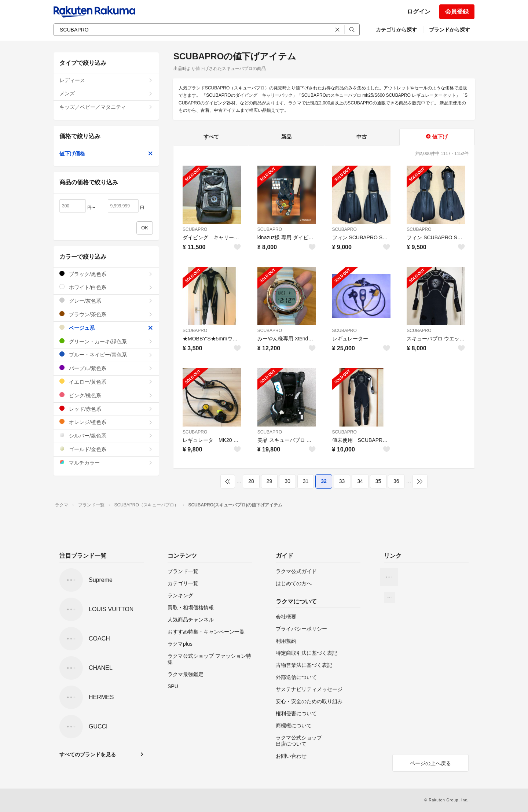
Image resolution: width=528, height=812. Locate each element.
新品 (286, 137)
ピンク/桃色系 (106, 395)
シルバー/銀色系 (106, 435)
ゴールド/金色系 (106, 449)
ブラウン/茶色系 (106, 314)
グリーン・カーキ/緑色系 (106, 341)
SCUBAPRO (195, 229)
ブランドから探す (450, 30)
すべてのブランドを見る (88, 754)
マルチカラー (106, 463)
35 (378, 481)
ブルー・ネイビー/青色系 (106, 355)
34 (360, 481)
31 (306, 481)
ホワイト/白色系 (106, 287)
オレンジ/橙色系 (106, 422)
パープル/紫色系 (106, 368)
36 (396, 481)
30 (287, 481)
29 (269, 481)
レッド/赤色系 (106, 409)
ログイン (419, 12)
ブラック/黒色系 (106, 274)
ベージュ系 (106, 328)
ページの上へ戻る (430, 763)
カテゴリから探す (396, 30)
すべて (211, 137)
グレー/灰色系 (106, 301)
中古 (362, 137)
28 (251, 481)
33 (342, 481)
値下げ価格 (106, 154)
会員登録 (457, 12)
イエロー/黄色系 (106, 382)
